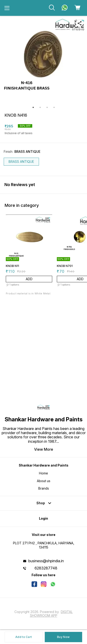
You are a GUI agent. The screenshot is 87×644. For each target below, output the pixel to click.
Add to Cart (24, 637)
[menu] (7, 8)
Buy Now (63, 637)
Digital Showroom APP (51, 614)
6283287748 (46, 568)
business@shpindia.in (46, 561)
